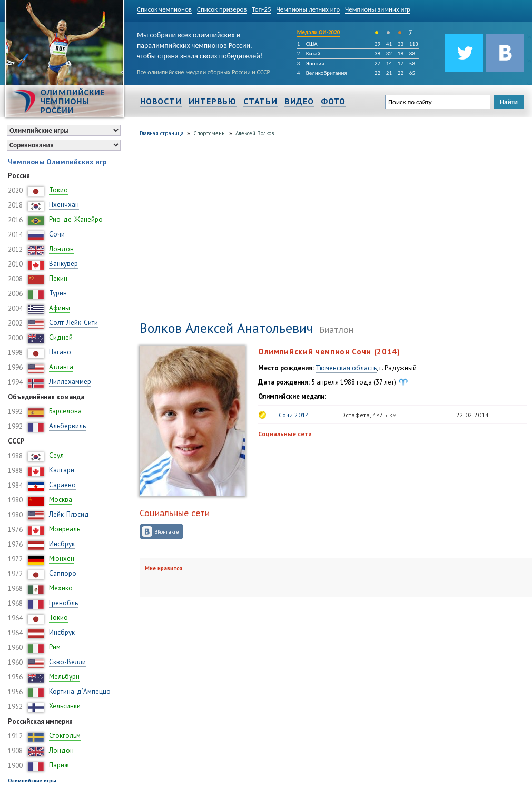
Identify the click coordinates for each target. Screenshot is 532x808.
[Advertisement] (238, 227)
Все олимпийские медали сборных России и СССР (204, 72)
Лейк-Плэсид (69, 514)
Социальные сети (285, 434)
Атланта (61, 367)
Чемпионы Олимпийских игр (57, 162)
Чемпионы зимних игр (378, 9)
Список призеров (222, 9)
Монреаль (65, 529)
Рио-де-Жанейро (76, 219)
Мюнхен (62, 559)
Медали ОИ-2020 (319, 32)
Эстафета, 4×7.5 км (369, 415)
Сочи (57, 234)
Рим (55, 647)
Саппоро (63, 573)
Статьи (260, 101)
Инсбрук (62, 544)
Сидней (61, 337)
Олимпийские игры (32, 780)
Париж (59, 765)
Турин (58, 293)
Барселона (65, 411)
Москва (61, 500)
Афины (60, 308)
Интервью (213, 101)
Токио (58, 190)
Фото (333, 101)
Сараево (62, 485)
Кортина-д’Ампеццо (80, 691)
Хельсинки (65, 706)
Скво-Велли (67, 662)
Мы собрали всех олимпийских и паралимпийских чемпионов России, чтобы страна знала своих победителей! (200, 43)
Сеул (56, 455)
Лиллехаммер (70, 382)
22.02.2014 (472, 415)
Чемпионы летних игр (308, 9)
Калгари (62, 470)
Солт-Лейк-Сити (73, 323)
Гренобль (63, 603)
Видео (299, 101)
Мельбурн (64, 677)
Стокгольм (65, 736)
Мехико (61, 588)
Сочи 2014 (294, 415)
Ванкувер (63, 264)
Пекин (58, 278)
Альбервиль (67, 426)
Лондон (61, 249)
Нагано (60, 352)
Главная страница (162, 133)
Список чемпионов (164, 9)
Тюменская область (346, 368)
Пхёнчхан (64, 205)
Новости (161, 101)
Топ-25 (262, 9)
